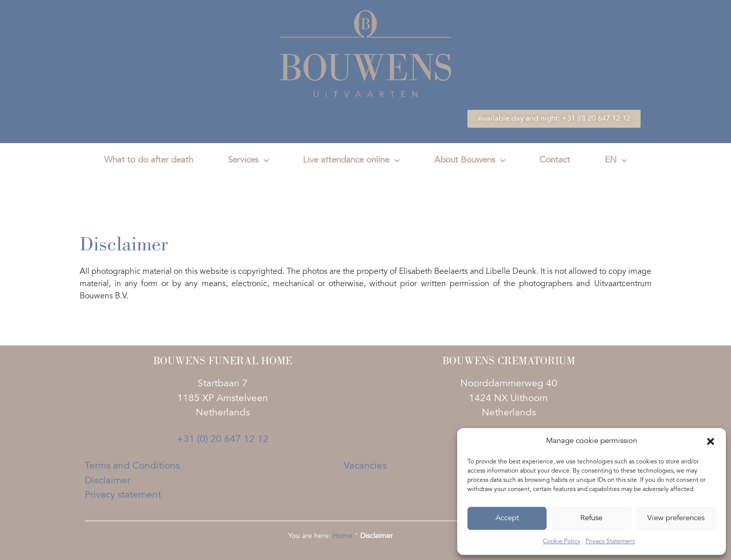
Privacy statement (123, 495)
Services (248, 161)
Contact (555, 161)
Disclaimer (108, 481)
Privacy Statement (610, 542)
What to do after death (149, 161)
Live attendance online (351, 161)
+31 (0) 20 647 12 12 (223, 440)
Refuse (591, 518)
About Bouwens (470, 161)
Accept (507, 518)
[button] (711, 441)
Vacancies (365, 466)
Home (343, 536)
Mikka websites (419, 536)
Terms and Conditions (132, 466)
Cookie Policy (562, 542)
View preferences (676, 518)
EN (616, 161)
